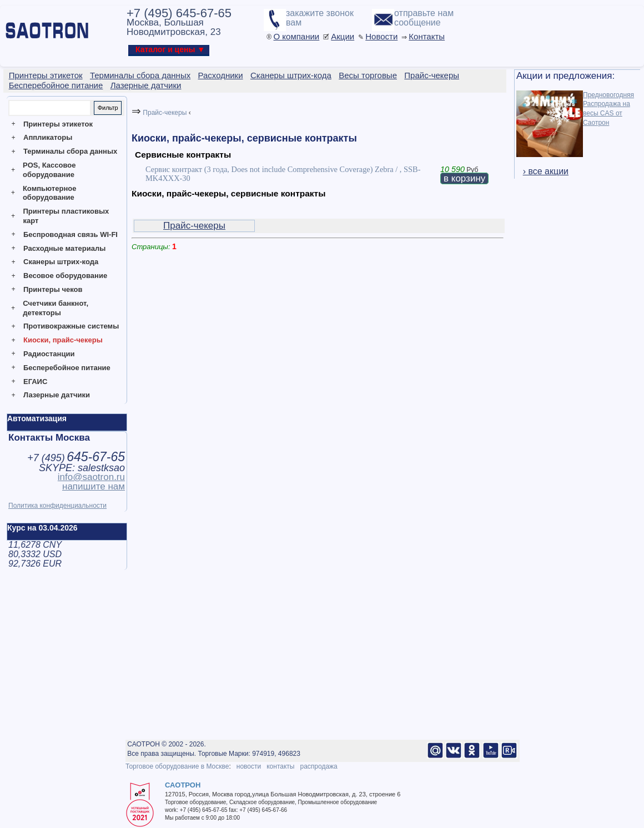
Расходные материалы (64, 248)
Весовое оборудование (65, 276)
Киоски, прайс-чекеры (63, 340)
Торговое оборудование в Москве (177, 766)
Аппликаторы (48, 137)
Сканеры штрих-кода (61, 262)
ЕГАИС (35, 382)
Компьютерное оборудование (50, 193)
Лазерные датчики (57, 395)
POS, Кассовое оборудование (49, 170)
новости (249, 766)
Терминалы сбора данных (70, 151)
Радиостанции (49, 354)
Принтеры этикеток (58, 124)
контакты (280, 766)
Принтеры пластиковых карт (66, 216)
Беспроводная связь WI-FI (71, 234)
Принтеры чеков (53, 289)
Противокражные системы (71, 326)
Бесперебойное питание (67, 368)
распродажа (318, 766)
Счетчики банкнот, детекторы (56, 308)
